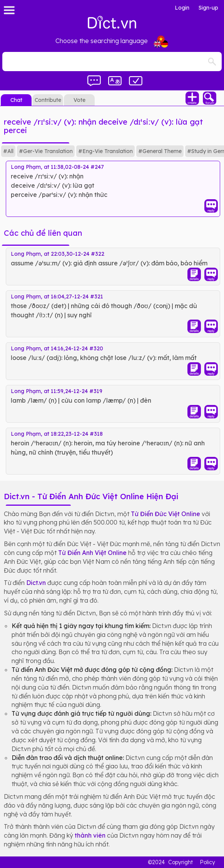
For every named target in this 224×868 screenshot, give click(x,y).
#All (8, 151)
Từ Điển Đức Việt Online (165, 514)
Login (182, 8)
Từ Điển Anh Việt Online (92, 553)
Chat (16, 100)
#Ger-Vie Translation (46, 151)
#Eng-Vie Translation (105, 151)
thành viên (90, 835)
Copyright (181, 862)
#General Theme (160, 151)
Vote (79, 100)
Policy (207, 862)
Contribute (48, 100)
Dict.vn (36, 583)
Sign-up (208, 8)
